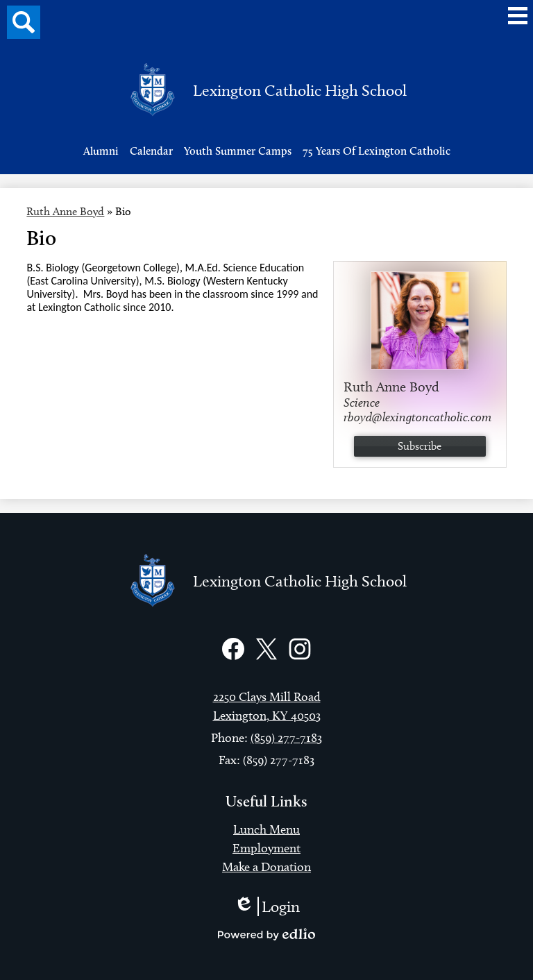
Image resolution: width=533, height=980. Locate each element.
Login (267, 906)
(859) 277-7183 (286, 738)
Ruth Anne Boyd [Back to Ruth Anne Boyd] (65, 211)
